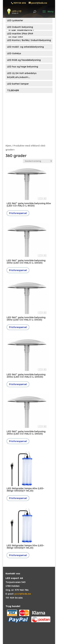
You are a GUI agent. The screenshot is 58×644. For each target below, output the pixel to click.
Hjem (8, 146)
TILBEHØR (13, 90)
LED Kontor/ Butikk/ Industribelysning (29, 40)
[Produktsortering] (38, 161)
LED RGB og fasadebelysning (24, 60)
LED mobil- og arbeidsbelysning (25, 47)
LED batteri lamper (18, 84)
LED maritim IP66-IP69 (20, 34)
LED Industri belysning (20, 27)
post (23, 594)
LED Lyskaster (15, 20)
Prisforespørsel (18, 213)
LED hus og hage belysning (23, 67)
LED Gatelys (14, 53)
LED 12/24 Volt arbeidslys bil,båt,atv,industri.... (22, 75)
